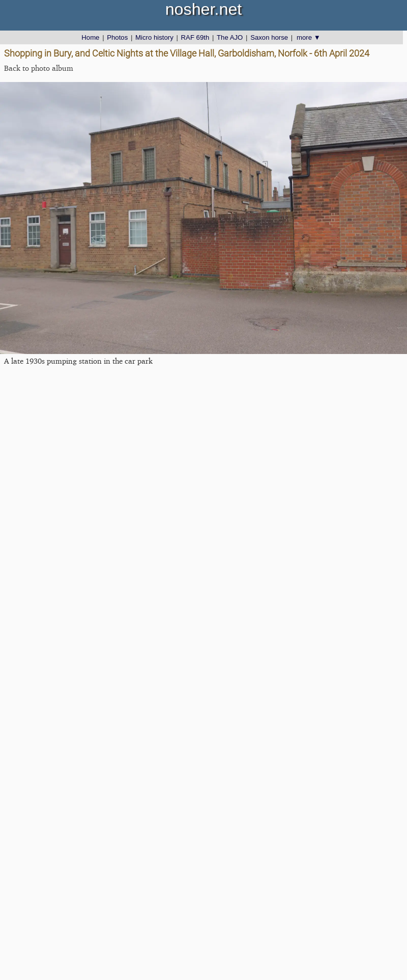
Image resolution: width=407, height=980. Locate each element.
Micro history (154, 37)
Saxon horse (269, 37)
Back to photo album (39, 68)
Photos (117, 37)
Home (90, 37)
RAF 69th (195, 37)
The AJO (230, 37)
